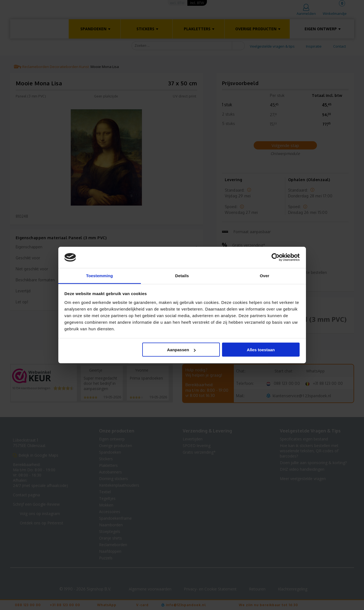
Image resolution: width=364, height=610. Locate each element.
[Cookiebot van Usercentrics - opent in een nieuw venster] (276, 257)
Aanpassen (181, 350)
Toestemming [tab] (100, 275)
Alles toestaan (261, 350)
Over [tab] (265, 275)
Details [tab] (182, 275)
